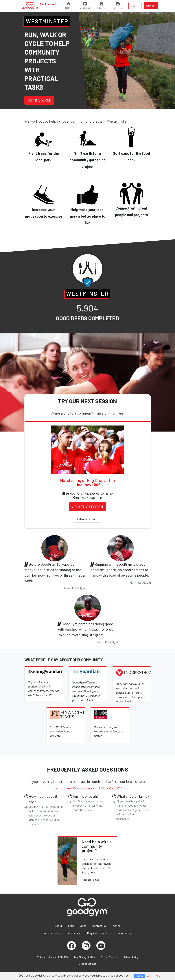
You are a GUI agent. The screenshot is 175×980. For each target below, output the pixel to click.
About (58, 926)
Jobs (83, 926)
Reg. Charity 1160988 (84, 957)
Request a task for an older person (60, 933)
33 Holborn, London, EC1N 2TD (52, 957)
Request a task (92, 880)
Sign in (135, 6)
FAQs (71, 926)
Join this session (88, 507)
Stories (116, 926)
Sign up (151, 6)
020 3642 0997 (110, 788)
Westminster (47, 21)
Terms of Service (109, 957)
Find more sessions (87, 519)
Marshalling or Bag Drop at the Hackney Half (87, 483)
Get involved (48, 4)
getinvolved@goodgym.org (75, 788)
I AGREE (139, 976)
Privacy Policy (131, 957)
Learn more (153, 975)
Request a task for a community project (111, 933)
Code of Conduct (87, 964)
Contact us (99, 926)
